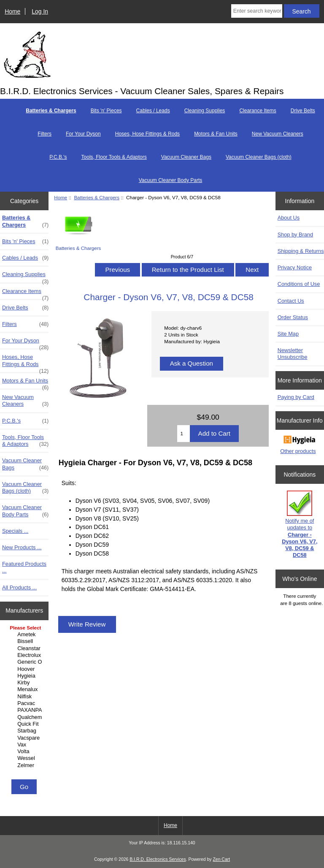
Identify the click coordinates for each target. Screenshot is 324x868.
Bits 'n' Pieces (106, 111)
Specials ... (15, 531)
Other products (298, 451)
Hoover (25, 669)
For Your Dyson (83, 134)
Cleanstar (25, 648)
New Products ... (22, 547)
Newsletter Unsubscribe (293, 354)
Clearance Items (258, 111)
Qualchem (25, 717)
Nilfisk (25, 697)
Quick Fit (25, 724)
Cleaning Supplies (205, 111)
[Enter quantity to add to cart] (183, 434)
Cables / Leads (153, 111)
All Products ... (19, 587)
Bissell (25, 641)
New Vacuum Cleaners (278, 134)
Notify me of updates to (300, 524)
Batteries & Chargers (97, 197)
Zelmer (25, 765)
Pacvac (25, 703)
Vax (25, 745)
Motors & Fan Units (216, 134)
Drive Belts (303, 111)
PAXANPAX (25, 710)
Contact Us (291, 301)
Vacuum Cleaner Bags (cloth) (259, 157)
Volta (25, 751)
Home (12, 11)
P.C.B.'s (58, 157)
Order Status (293, 317)
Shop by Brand (295, 235)
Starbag (25, 731)
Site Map (288, 334)
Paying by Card (296, 397)
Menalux (25, 689)
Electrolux (25, 655)
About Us (289, 218)
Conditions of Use (299, 284)
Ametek (25, 635)
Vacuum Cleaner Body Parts (171, 180)
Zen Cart (221, 859)
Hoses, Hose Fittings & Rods (147, 134)
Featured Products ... (24, 567)
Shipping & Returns (301, 251)
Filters (45, 134)
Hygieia (25, 676)
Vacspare (25, 738)
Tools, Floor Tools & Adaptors (114, 157)
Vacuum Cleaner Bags (186, 157)
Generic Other (25, 662)
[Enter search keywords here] (257, 11)
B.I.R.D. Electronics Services (158, 859)
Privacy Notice (295, 267)
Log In (40, 11)
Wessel (25, 758)
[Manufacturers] (24, 701)
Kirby (25, 683)
